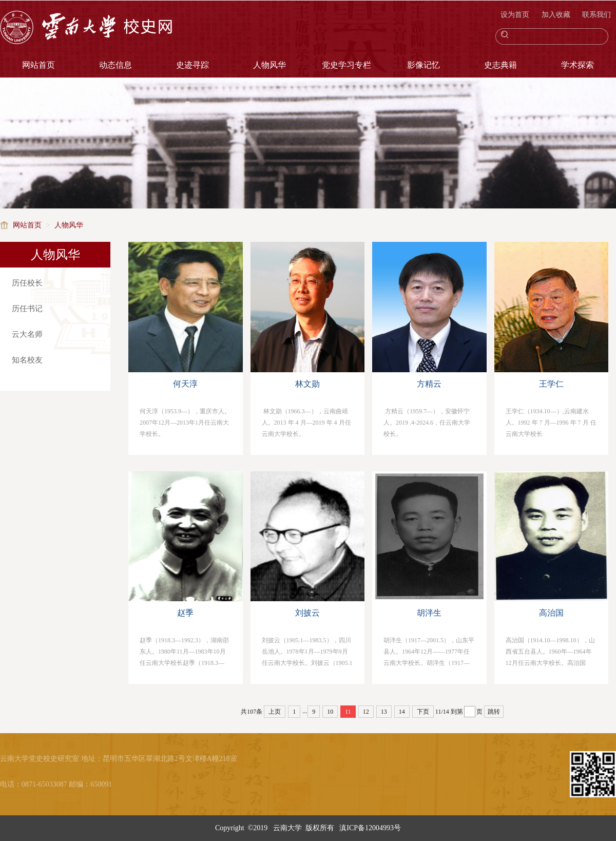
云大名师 (27, 334)
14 (402, 712)
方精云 (429, 384)
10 (330, 712)
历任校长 (27, 283)
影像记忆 (423, 65)
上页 (275, 712)
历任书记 (27, 309)
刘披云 (307, 613)
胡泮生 (429, 613)
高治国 (551, 613)
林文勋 (307, 384)
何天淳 (185, 384)
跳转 (494, 712)
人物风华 (269, 65)
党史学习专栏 (346, 65)
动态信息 (115, 65)
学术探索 (577, 65)
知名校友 (27, 360)
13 (384, 712)
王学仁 (551, 384)
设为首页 (516, 15)
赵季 (185, 613)
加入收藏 (557, 15)
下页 (423, 712)
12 (366, 712)
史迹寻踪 (192, 65)
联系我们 (596, 15)
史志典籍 (500, 65)
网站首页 (38, 65)
